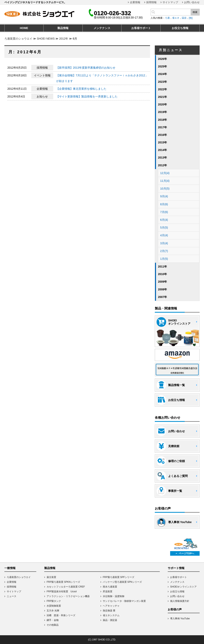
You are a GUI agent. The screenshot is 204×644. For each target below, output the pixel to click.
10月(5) (165, 189)
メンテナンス (177, 582)
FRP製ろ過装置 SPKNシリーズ (63, 582)
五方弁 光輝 (53, 611)
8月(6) (164, 204)
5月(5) (164, 228)
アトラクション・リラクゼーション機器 (68, 596)
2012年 (64, 39)
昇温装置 (108, 591)
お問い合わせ (192, 2)
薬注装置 (51, 577)
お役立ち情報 (177, 591)
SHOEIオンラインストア (183, 587)
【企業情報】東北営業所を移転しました (81, 89)
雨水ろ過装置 (110, 587)
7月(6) (164, 212)
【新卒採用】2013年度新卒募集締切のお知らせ (86, 68)
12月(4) (165, 173)
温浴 (184, 18)
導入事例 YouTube (180, 619)
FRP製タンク (54, 601)
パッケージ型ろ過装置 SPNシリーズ (122, 582)
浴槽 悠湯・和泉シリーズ (61, 615)
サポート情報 (176, 568)
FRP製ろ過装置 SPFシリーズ (119, 577)
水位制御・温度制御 (114, 596)
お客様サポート (178, 577)
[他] (191, 18)
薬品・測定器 (110, 620)
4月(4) (164, 235)
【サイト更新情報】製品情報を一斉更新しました (87, 96)
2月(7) (164, 251)
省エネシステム (111, 615)
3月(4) (164, 243)
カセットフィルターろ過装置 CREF (66, 587)
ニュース (12, 596)
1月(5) (164, 259)
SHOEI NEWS (46, 39)
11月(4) (165, 181)
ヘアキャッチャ (111, 606)
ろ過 (167, 18)
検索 (195, 12)
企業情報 (135, 2)
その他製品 (53, 625)
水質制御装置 (54, 606)
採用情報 (151, 2)
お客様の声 (175, 609)
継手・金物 (53, 620)
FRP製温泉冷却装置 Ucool (62, 591)
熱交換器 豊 (109, 611)
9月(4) (164, 196)
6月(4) (164, 220)
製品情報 (50, 568)
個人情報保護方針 (180, 601)
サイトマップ (170, 2)
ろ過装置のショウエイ (18, 39)
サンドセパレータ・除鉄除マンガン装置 (124, 601)
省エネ (176, 18)
